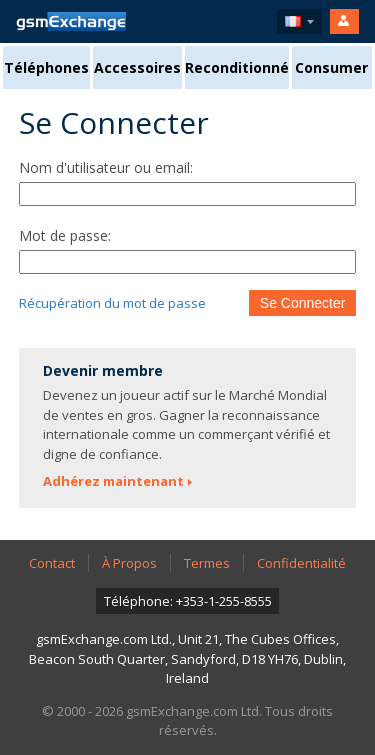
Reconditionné (237, 67)
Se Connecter (303, 303)
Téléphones (46, 67)
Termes (207, 563)
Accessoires (137, 67)
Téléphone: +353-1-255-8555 (188, 601)
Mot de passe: (65, 235)
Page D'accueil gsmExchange (71, 21)
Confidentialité (301, 563)
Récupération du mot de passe (112, 303)
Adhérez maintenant (113, 481)
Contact (52, 563)
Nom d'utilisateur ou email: (106, 167)
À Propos (129, 563)
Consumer (331, 67)
